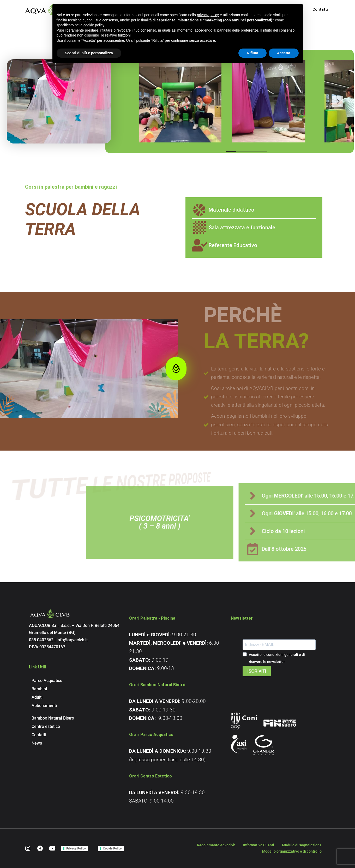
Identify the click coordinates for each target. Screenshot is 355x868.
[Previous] (155, 108)
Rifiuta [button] (252, 53)
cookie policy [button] (94, 25)
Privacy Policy (76, 848)
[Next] (338, 108)
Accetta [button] (284, 53)
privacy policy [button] (208, 15)
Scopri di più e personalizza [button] (89, 53)
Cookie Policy (112, 848)
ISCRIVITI (257, 671)
